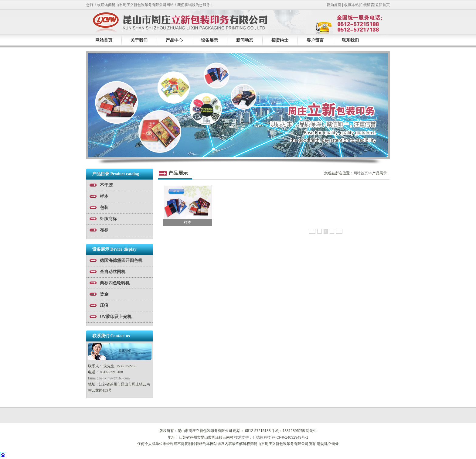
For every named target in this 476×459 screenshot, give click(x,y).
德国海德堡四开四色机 (121, 260)
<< (312, 231)
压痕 (104, 305)
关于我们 (139, 40)
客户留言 (315, 40)
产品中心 (174, 40)
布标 (104, 230)
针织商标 (108, 219)
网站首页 (104, 40)
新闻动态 (245, 40)
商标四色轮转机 (115, 283)
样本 (104, 196)
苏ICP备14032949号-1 (290, 437)
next (383, 107)
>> (339, 231)
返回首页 (382, 5)
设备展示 (209, 40)
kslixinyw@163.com (114, 378)
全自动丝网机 (113, 272)
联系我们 (350, 40)
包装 (104, 208)
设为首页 (334, 5)
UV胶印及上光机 (116, 317)
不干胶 (106, 185)
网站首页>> (363, 173)
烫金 (104, 294)
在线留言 (367, 5)
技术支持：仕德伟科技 (253, 437)
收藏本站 (352, 5)
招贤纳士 (280, 40)
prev (93, 107)
